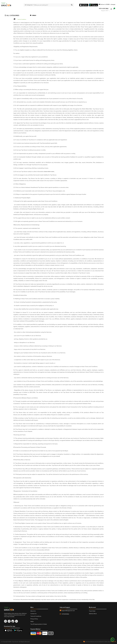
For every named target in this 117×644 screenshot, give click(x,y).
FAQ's (32, 621)
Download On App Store (9, 630)
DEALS (33, 15)
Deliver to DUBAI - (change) (107, 4)
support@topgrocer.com (68, 611)
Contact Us (33, 614)
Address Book (93, 614)
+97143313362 (65, 614)
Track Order (92, 611)
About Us (33, 611)
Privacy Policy (34, 619)
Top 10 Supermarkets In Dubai (39, 624)
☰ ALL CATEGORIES (12, 15)
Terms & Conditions (22, 19)
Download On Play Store (19, 630)
